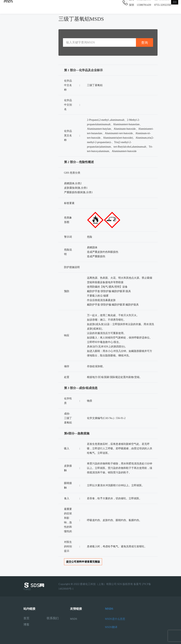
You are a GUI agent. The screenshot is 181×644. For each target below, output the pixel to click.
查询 (145, 43)
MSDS (74, 619)
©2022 (35, 586)
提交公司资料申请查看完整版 (83, 562)
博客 (26, 625)
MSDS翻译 (111, 627)
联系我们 (53, 618)
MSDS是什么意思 (115, 619)
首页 (26, 618)
